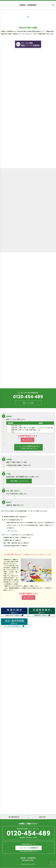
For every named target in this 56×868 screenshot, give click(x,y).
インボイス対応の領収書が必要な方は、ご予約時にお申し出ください (28, 447)
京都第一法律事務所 (28, 5)
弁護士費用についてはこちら (19, 481)
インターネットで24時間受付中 (29, 848)
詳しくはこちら (28, 440)
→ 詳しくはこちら (12, 531)
